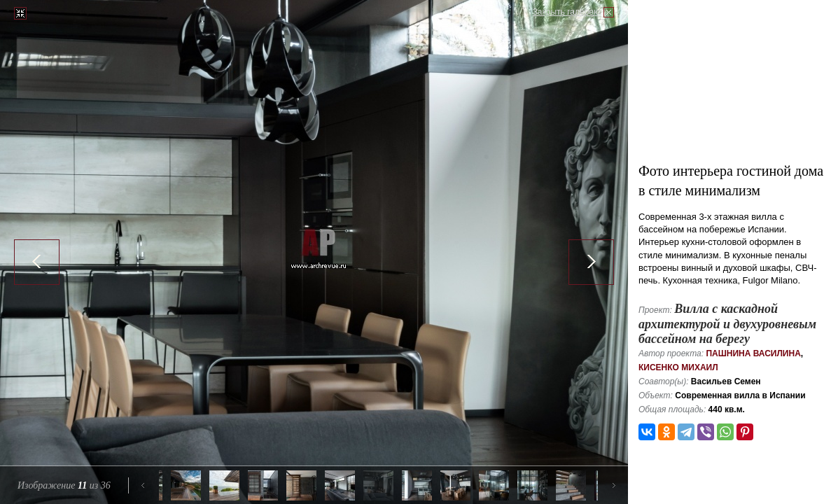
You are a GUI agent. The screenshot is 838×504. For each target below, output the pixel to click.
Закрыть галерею (566, 12)
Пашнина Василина (753, 353)
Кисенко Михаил (678, 367)
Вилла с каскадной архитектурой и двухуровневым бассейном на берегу (727, 324)
